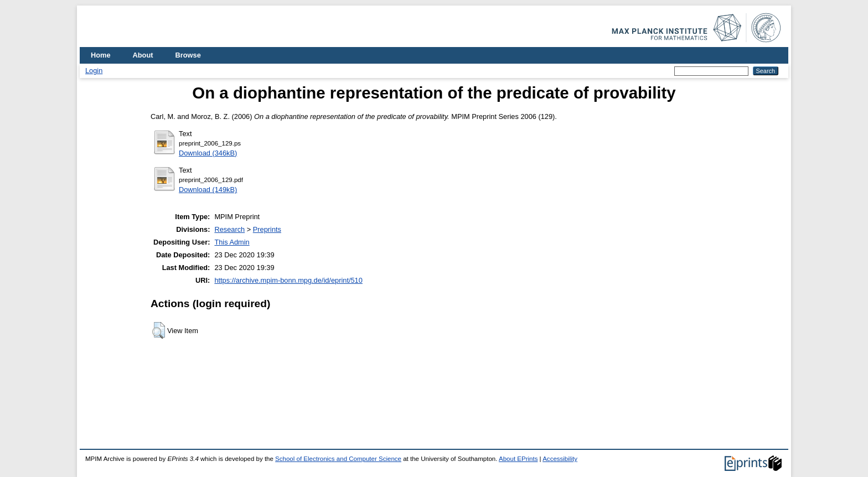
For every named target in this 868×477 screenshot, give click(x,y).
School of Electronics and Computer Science (338, 459)
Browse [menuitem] (188, 55)
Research (229, 229)
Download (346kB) (208, 153)
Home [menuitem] (101, 55)
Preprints (267, 229)
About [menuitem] (143, 55)
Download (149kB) (208, 190)
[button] (159, 330)
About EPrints (518, 459)
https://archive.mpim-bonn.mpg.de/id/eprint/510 (288, 280)
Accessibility (560, 459)
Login (94, 71)
